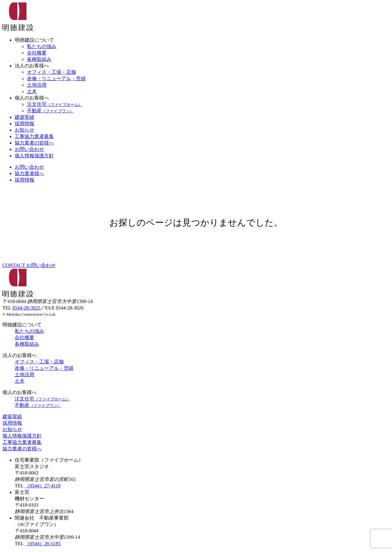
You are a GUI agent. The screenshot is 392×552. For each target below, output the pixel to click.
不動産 (50, 111)
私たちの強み (42, 46)
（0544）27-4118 (43, 486)
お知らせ (24, 130)
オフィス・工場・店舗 (51, 72)
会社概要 (37, 53)
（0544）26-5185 (43, 544)
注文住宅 (55, 104)
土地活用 (37, 85)
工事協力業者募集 (34, 136)
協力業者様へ (29, 173)
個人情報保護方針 (34, 156)
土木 (32, 91)
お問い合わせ (29, 149)
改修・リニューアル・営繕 (56, 79)
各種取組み (39, 59)
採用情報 (24, 124)
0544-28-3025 (26, 308)
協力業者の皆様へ (34, 143)
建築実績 (24, 117)
